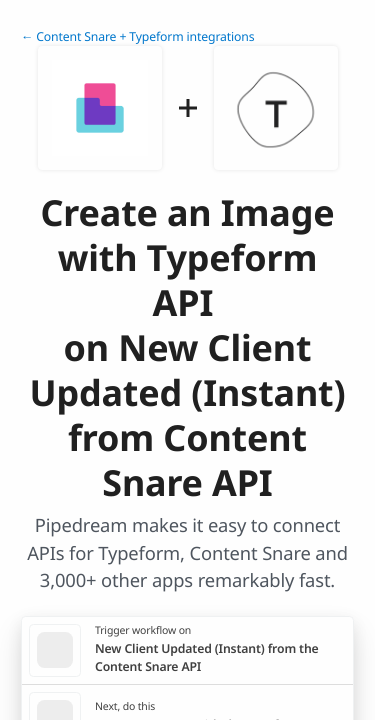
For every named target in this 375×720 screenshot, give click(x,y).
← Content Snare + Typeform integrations (138, 36)
